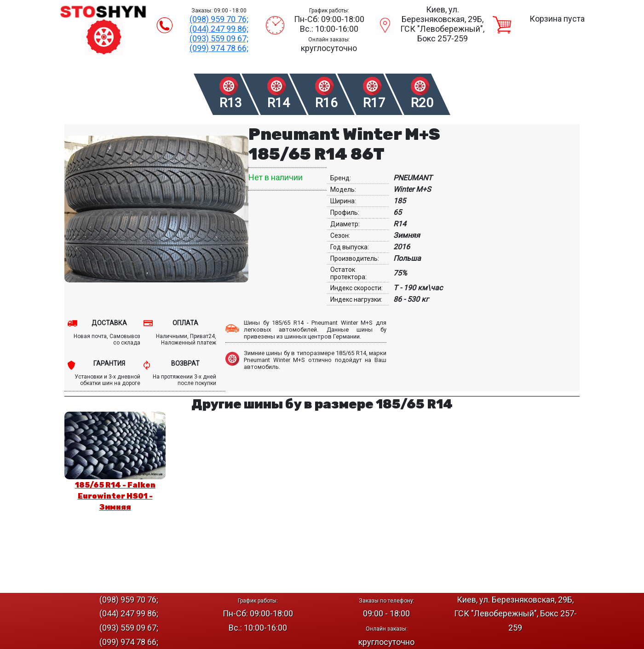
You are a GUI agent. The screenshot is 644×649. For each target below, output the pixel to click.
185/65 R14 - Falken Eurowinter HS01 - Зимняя (115, 496)
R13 (231, 103)
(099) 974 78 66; (219, 48)
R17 (374, 103)
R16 (326, 103)
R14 (279, 103)
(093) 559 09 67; (219, 38)
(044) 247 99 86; (219, 29)
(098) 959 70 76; (219, 19)
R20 (422, 103)
